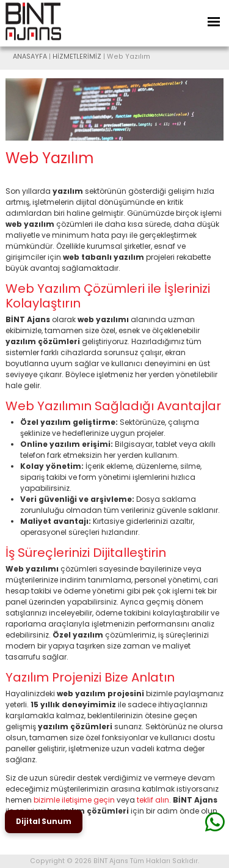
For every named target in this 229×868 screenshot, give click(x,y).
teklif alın (153, 800)
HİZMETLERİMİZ (77, 57)
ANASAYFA (30, 57)
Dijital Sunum (44, 822)
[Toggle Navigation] (214, 22)
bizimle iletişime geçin (74, 800)
